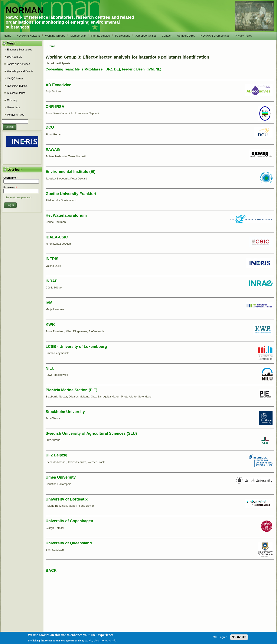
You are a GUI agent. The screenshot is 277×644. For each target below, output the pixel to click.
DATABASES (14, 57)
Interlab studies (100, 36)
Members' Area (186, 36)
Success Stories (16, 93)
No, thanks (239, 637)
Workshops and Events (20, 71)
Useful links (14, 108)
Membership (78, 36)
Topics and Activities (18, 64)
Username (10, 178)
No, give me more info (102, 640)
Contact (167, 36)
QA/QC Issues (15, 79)
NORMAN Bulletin (17, 86)
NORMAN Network (28, 36)
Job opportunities (146, 36)
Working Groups (55, 36)
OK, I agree (220, 637)
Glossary (12, 100)
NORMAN (24, 10)
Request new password (19, 198)
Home (8, 36)
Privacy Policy (243, 36)
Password (10, 188)
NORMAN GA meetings (215, 36)
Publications (123, 36)
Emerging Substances (19, 50)
